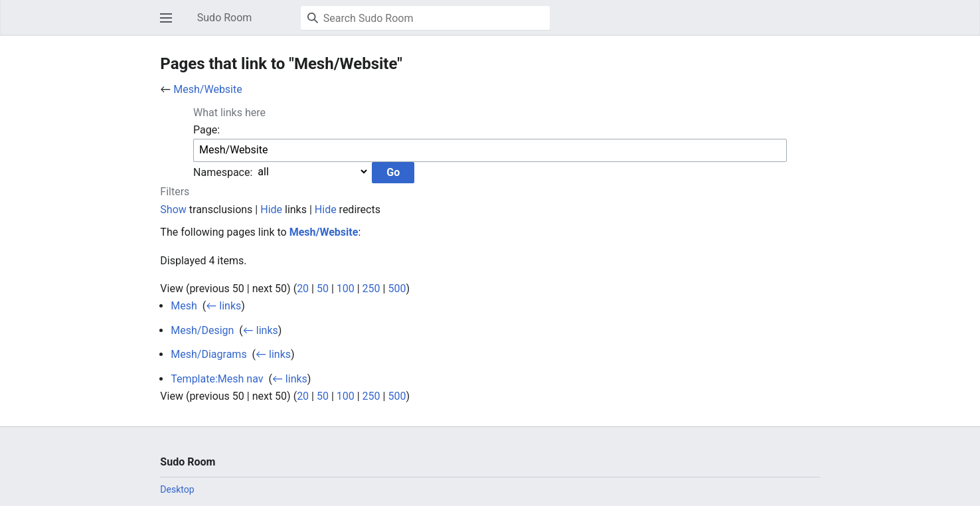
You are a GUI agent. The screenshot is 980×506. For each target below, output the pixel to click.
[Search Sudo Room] (425, 18)
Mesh (184, 306)
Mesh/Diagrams (208, 354)
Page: (206, 130)
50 (323, 289)
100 (346, 289)
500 (397, 289)
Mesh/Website (207, 89)
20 (303, 289)
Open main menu (170, 24)
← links (223, 306)
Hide (271, 210)
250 (371, 289)
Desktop (177, 489)
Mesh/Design (202, 330)
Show (173, 210)
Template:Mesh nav (217, 379)
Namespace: (223, 172)
